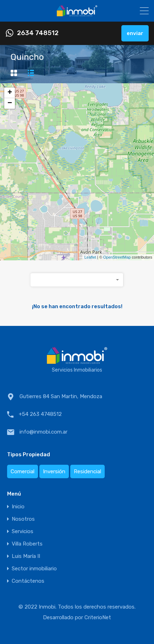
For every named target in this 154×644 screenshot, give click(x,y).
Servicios (23, 532)
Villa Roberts (27, 544)
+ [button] (10, 93)
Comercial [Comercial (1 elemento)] (23, 471)
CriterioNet (98, 617)
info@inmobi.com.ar (43, 432)
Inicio (18, 507)
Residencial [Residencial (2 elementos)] (87, 471)
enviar (135, 33)
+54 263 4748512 (40, 414)
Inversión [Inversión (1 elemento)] (54, 471)
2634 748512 (38, 33)
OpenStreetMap (117, 257)
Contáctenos (28, 581)
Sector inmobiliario (34, 569)
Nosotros (23, 519)
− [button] (10, 103)
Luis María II (26, 556)
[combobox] (77, 280)
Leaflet (90, 257)
